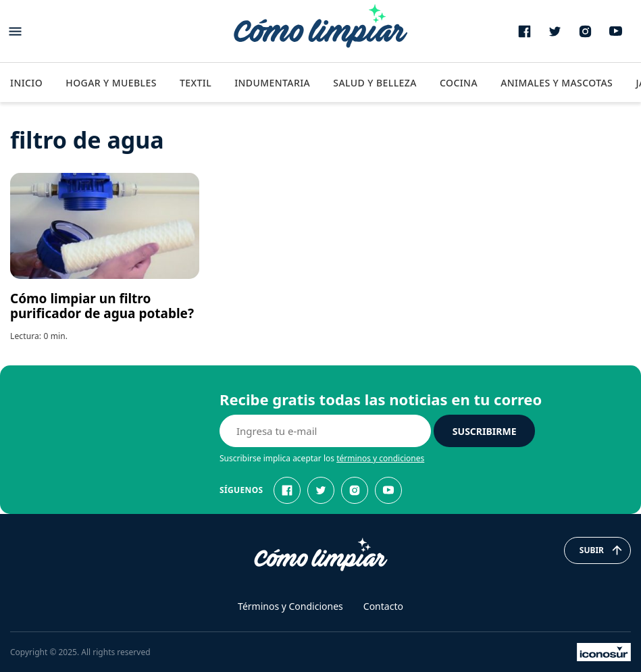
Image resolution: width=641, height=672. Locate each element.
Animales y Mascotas (557, 83)
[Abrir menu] (15, 31)
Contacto (383, 606)
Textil (196, 83)
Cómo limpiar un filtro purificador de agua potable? (102, 306)
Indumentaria (272, 83)
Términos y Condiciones (290, 606)
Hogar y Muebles (111, 83)
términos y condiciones (380, 458)
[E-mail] (325, 431)
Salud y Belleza (375, 83)
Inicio (26, 83)
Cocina (459, 83)
